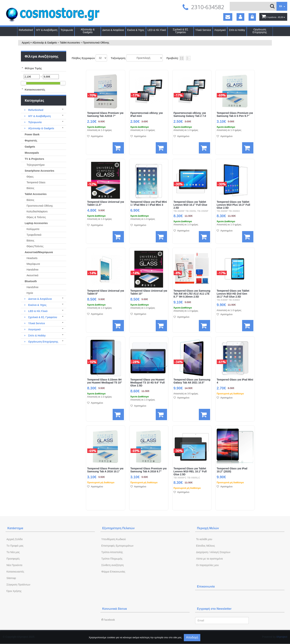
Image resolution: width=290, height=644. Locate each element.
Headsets (32, 258)
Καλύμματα (33, 229)
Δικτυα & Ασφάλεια (113, 30)
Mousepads (32, 153)
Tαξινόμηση (118, 58)
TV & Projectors (34, 159)
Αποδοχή (192, 637)
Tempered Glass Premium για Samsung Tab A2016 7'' (105, 115)
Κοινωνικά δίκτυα (115, 609)
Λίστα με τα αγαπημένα (209, 559)
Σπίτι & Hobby (237, 30)
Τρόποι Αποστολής (112, 552)
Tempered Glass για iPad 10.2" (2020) (232, 470)
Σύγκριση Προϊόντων (18, 585)
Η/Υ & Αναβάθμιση (47, 30)
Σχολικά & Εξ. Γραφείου (181, 31)
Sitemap (11, 578)
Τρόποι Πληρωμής (112, 559)
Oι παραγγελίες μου (207, 565)
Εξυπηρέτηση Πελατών (118, 528)
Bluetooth (31, 281)
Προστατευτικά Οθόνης (96, 43)
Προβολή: (172, 58)
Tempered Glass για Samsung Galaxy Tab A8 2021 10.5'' (192, 381)
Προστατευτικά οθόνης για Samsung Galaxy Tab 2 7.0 (190, 115)
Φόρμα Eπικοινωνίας (113, 572)
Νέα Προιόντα (14, 565)
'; (101, 58)
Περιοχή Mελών (208, 528)
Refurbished (26, 30)
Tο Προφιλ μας (15, 546)
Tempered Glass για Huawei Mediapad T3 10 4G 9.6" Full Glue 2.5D (148, 383)
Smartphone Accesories (39, 171)
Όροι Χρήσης (14, 591)
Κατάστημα (15, 528)
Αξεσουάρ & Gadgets (88, 31)
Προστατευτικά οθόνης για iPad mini (147, 115)
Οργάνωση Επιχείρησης (260, 31)
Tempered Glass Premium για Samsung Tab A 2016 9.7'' (149, 470)
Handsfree (32, 270)
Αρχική (26, 43)
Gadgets (30, 147)
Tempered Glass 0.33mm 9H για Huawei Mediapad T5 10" (104, 381)
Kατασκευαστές (15, 572)
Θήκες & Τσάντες (36, 217)
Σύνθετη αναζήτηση (113, 565)
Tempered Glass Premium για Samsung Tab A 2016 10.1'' (105, 470)
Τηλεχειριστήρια (35, 165)
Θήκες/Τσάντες (35, 246)
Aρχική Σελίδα (15, 539)
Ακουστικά (32, 275)
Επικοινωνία (206, 587)
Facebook (108, 620)
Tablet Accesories (70, 43)
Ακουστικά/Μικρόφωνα (39, 252)
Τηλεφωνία (67, 30)
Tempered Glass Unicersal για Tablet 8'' (106, 292)
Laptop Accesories (36, 223)
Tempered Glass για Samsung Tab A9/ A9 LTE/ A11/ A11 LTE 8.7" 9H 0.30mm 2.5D (192, 294)
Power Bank (32, 134)
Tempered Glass (36, 182)
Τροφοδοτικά (34, 235)
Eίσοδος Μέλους (205, 546)
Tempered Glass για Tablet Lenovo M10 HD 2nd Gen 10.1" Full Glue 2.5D (233, 294)
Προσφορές (13, 559)
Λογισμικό (220, 30)
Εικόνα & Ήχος (136, 30)
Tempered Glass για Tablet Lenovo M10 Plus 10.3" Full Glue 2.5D (233, 205)
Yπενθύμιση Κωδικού (114, 539)
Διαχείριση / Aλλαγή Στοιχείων (213, 552)
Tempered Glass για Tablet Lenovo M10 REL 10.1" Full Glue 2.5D (190, 472)
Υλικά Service (203, 30)
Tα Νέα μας (13, 552)
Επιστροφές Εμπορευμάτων (117, 546)
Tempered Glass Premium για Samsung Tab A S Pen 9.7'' (235, 115)
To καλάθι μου (204, 539)
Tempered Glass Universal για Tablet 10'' (149, 292)
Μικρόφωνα (33, 264)
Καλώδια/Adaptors (37, 211)
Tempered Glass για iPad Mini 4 (235, 381)
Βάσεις (30, 188)
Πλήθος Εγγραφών (83, 58)
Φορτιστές (31, 141)
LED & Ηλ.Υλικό (157, 30)
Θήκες (30, 177)
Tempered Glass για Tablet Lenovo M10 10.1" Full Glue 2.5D (190, 205)
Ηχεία (30, 293)
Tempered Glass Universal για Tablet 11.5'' (106, 203)
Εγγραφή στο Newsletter (214, 609)
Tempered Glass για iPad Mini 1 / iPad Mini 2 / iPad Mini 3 (149, 203)
